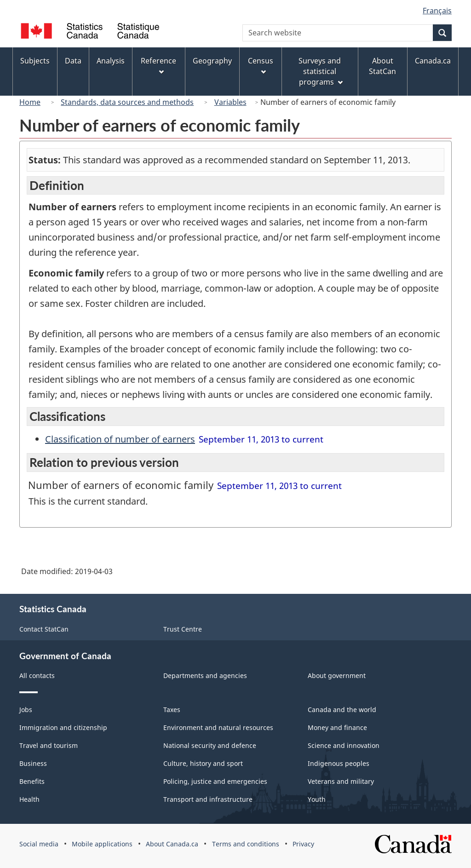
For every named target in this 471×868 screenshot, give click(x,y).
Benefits (32, 781)
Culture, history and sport (203, 763)
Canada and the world (342, 710)
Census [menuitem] (261, 65)
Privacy (303, 844)
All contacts (37, 675)
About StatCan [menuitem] (382, 66)
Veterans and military (341, 781)
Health (29, 799)
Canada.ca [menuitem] (433, 61)
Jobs (26, 710)
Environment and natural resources (218, 727)
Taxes (172, 710)
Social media (39, 844)
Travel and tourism (49, 745)
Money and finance (337, 727)
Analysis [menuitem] (111, 61)
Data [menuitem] (73, 61)
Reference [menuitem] (158, 65)
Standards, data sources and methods (127, 102)
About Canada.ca (172, 844)
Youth (317, 799)
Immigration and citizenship (63, 727)
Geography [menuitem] (212, 61)
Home (30, 102)
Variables (230, 102)
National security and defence (210, 745)
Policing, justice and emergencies (215, 781)
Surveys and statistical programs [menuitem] (320, 71)
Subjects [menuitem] (35, 61)
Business (33, 763)
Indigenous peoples (339, 763)
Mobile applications (102, 844)
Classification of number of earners (120, 439)
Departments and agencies (205, 675)
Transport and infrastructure (208, 799)
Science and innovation (344, 745)
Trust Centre (183, 629)
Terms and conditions (246, 844)
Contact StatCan (44, 629)
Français (437, 11)
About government (337, 675)
